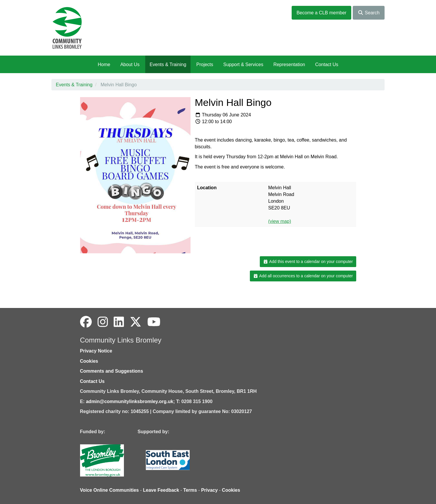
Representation (289, 64)
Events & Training (168, 64)
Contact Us (327, 64)
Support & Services (243, 64)
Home (104, 64)
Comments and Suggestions (112, 371)
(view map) (280, 221)
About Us (130, 64)
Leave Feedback (161, 490)
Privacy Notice (96, 351)
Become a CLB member (322, 13)
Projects (205, 64)
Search (369, 13)
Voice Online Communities (110, 490)
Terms (190, 490)
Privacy (209, 490)
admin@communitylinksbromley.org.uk (130, 401)
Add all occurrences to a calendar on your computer (303, 276)
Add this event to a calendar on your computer (308, 262)
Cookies (89, 361)
